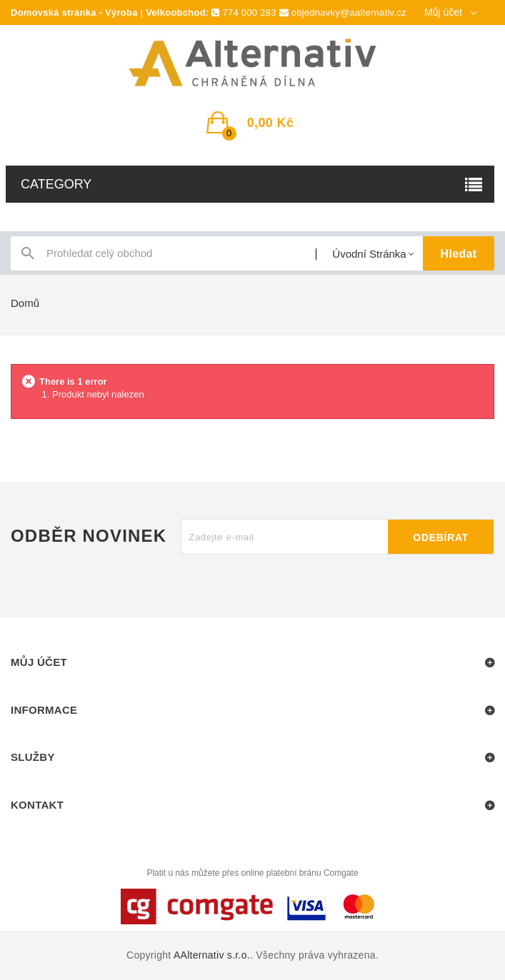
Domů (25, 303)
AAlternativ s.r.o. (212, 955)
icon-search (28, 257)
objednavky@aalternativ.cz (349, 12)
